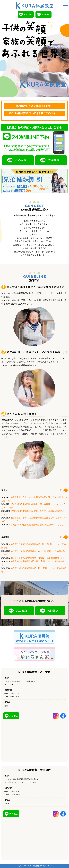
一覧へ (63, 490)
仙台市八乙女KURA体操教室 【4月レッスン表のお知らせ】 (38, 558)
